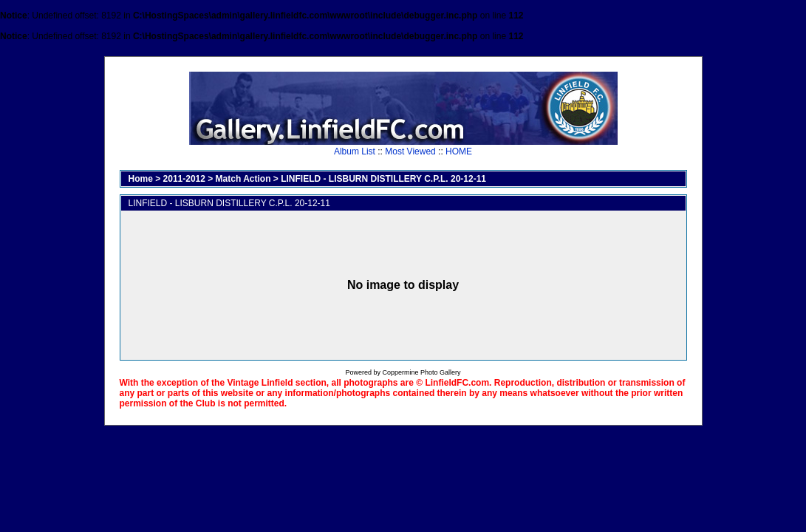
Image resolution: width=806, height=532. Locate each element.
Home (141, 179)
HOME (459, 151)
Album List (355, 151)
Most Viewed (410, 151)
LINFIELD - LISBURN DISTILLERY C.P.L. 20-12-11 (383, 179)
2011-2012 (184, 179)
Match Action (243, 179)
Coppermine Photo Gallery (421, 372)
